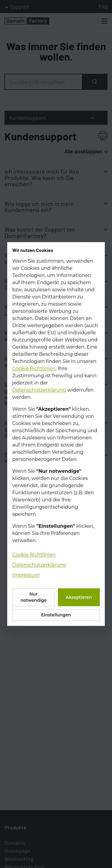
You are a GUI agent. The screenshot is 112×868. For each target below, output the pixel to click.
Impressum (26, 575)
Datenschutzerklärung (39, 390)
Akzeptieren (79, 597)
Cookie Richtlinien (34, 368)
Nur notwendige (34, 597)
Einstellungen (56, 615)
